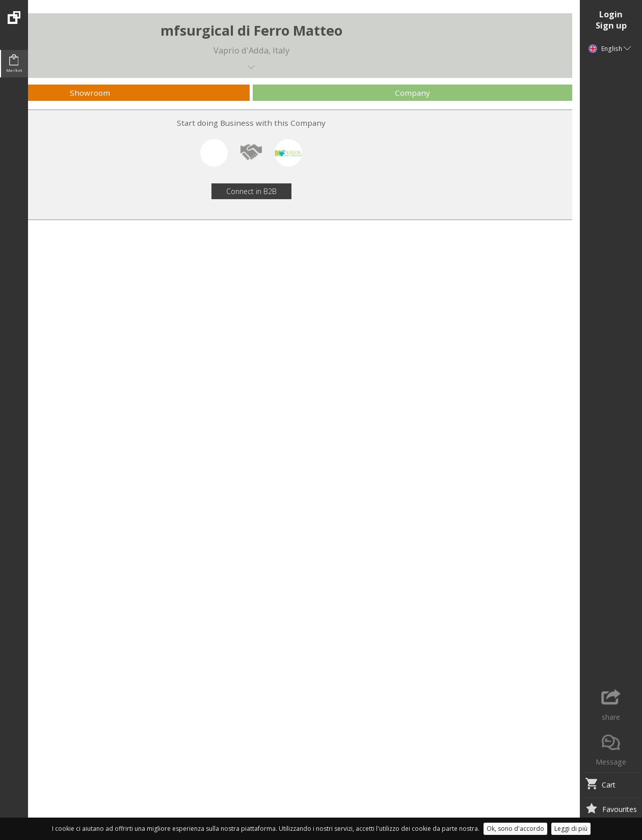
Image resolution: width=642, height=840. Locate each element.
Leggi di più (571, 829)
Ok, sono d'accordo (515, 829)
